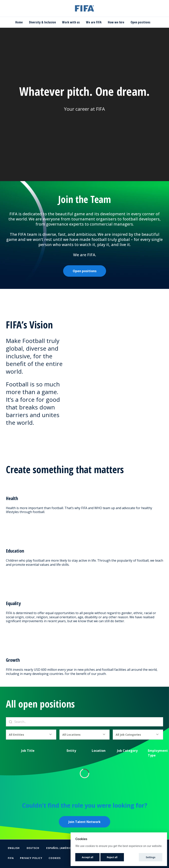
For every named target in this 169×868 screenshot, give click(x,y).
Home (19, 22)
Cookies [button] (55, 858)
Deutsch (33, 848)
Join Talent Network (84, 822)
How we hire (116, 22)
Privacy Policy (31, 858)
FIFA (11, 858)
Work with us (71, 22)
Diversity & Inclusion (42, 22)
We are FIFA (94, 22)
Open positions (140, 22)
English (14, 848)
